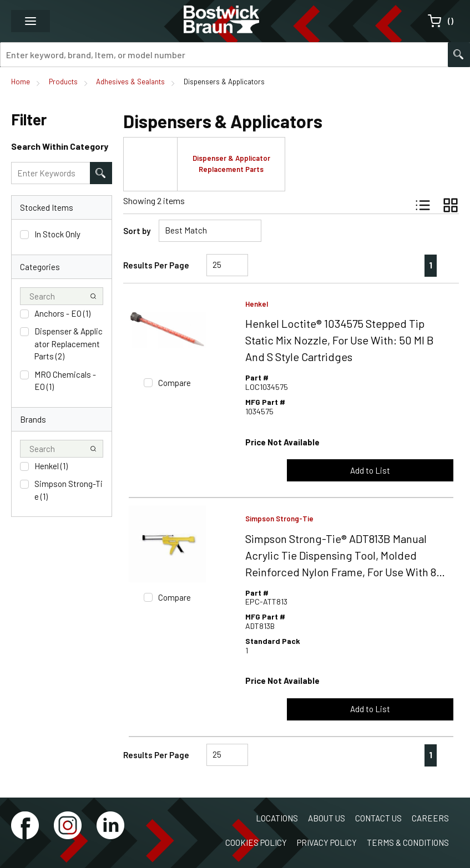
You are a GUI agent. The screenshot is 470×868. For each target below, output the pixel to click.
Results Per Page (156, 265)
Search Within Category (60, 146)
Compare (175, 383)
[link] (408, 265)
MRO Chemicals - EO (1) (65, 381)
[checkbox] (24, 235)
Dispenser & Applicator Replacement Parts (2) (69, 344)
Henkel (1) (51, 466)
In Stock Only (57, 234)
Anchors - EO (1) (62, 313)
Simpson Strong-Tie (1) (69, 490)
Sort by (137, 231)
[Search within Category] (101, 173)
